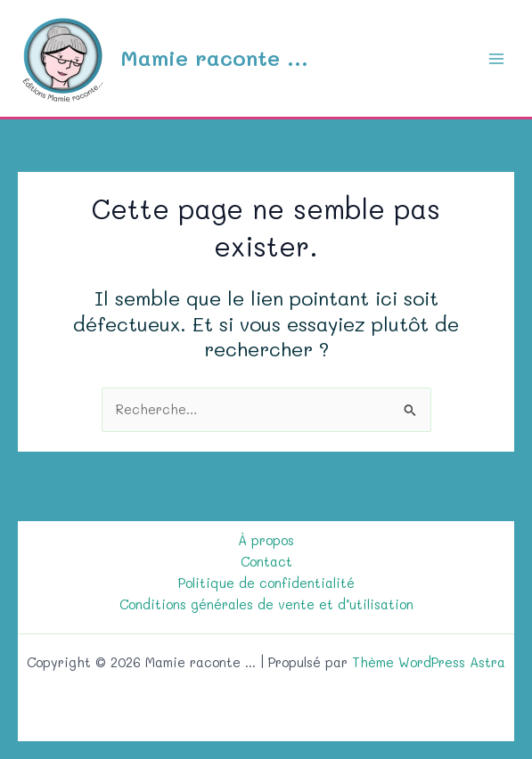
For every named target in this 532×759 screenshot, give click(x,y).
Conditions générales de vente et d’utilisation (266, 604)
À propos (266, 540)
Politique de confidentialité (266, 583)
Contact (266, 562)
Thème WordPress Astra (429, 662)
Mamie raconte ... (214, 57)
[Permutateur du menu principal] (496, 58)
